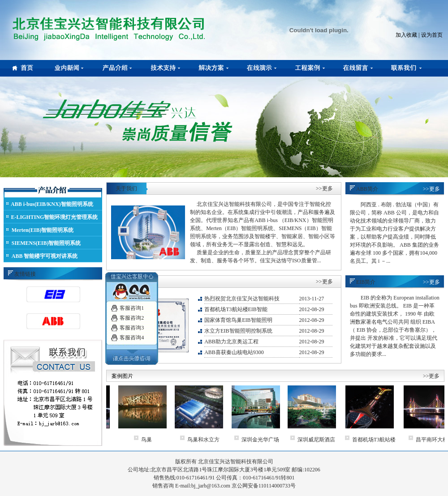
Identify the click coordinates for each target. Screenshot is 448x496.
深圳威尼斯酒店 (327, 440)
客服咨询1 (132, 305)
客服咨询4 (132, 335)
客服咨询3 (132, 325)
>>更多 (324, 188)
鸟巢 (157, 440)
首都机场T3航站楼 (385, 440)
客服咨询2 (132, 315)
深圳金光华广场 (271, 440)
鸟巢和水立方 (214, 440)
